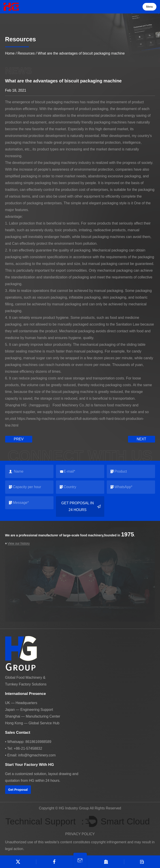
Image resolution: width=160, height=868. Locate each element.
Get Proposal (18, 790)
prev (19, 439)
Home (10, 53)
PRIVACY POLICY (80, 834)
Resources (26, 53)
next (142, 439)
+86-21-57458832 (28, 748)
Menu (149, 7)
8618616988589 (38, 742)
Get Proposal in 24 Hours (81, 506)
